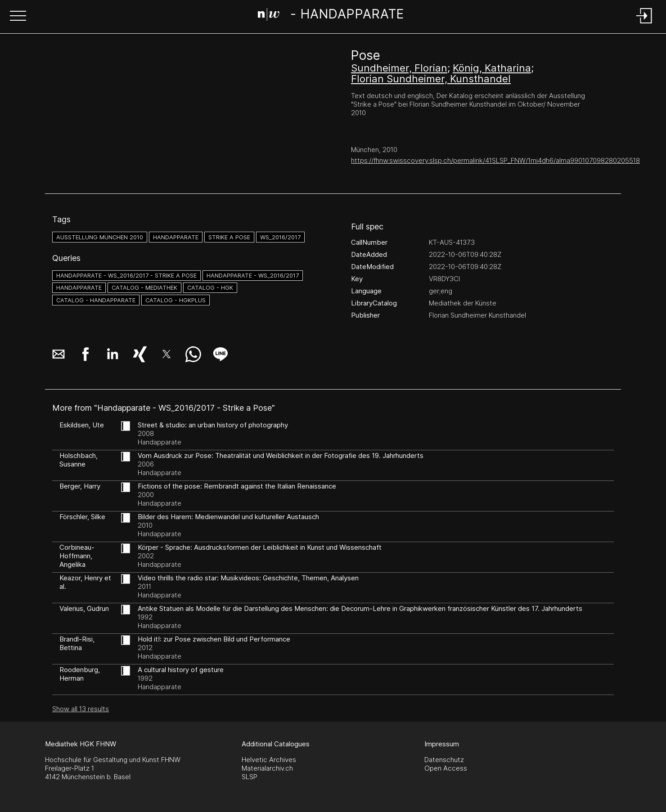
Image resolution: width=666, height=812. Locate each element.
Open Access (446, 768)
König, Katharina (492, 68)
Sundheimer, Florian (399, 68)
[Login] (644, 24)
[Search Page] (331, 16)
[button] (18, 17)
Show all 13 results (81, 709)
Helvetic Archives (269, 760)
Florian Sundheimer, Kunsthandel (431, 79)
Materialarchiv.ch (267, 768)
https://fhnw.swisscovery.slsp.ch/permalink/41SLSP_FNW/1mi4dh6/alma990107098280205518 (495, 160)
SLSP (250, 777)
